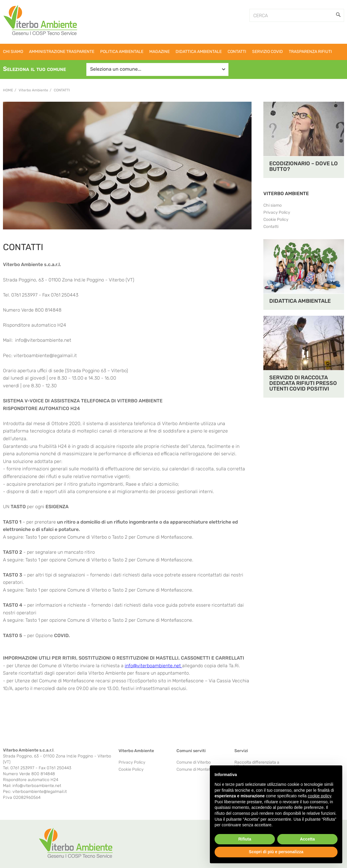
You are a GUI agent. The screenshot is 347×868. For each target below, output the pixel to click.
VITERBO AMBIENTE (286, 193)
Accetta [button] (308, 839)
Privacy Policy (277, 212)
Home (8, 90)
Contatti (62, 90)
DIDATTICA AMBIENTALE (300, 301)
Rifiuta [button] (245, 839)
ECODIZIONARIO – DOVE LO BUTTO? (304, 166)
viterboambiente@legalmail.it (45, 356)
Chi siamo (273, 205)
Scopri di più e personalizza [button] (276, 852)
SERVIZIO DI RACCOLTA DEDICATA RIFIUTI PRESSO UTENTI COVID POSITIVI (303, 383)
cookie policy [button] (319, 796)
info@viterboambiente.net (43, 340)
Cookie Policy (276, 220)
